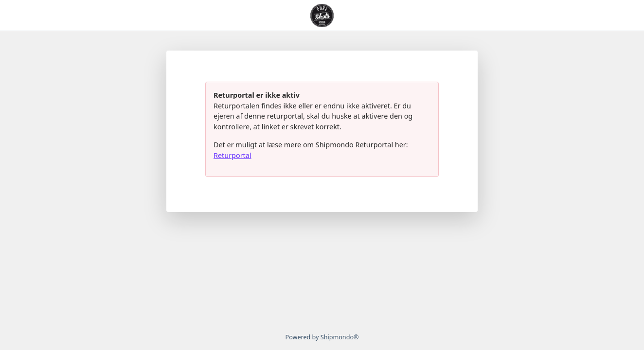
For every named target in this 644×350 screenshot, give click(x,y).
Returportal (233, 155)
